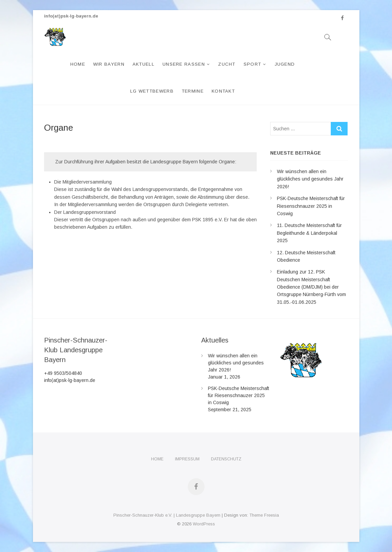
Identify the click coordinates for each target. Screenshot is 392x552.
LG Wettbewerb (152, 91)
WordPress (204, 524)
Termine (193, 91)
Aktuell (144, 64)
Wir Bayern (109, 64)
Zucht (227, 64)
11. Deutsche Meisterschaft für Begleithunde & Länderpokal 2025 (309, 233)
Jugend (285, 64)
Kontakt (223, 91)
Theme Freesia (264, 515)
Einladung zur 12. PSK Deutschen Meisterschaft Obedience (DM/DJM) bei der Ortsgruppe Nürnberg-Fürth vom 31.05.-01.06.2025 (311, 287)
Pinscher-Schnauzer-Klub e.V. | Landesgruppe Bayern (167, 515)
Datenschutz (226, 459)
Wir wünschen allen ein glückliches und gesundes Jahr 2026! (310, 179)
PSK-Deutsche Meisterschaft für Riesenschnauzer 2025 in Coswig (311, 206)
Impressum (187, 459)
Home (78, 64)
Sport (253, 64)
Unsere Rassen (184, 64)
